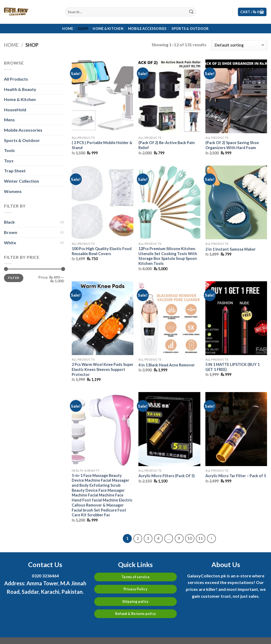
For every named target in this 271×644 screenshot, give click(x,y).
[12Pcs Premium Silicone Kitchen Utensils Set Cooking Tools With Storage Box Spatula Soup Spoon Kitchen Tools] (169, 202)
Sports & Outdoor (190, 29)
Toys (9, 161)
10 (190, 538)
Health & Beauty (20, 89)
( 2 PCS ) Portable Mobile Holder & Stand (102, 145)
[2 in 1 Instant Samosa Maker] (236, 202)
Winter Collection (21, 181)
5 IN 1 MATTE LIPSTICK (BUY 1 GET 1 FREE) (232, 367)
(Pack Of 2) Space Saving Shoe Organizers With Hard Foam (232, 145)
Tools (9, 150)
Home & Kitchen (108, 29)
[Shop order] (239, 45)
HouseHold (15, 110)
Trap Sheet (15, 171)
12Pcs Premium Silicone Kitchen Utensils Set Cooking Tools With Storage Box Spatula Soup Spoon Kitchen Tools (168, 256)
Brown (11, 232)
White (10, 243)
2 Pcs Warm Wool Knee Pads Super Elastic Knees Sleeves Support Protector (103, 369)
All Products (16, 79)
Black (9, 222)
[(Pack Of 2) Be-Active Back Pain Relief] (169, 96)
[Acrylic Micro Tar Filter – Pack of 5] (236, 429)
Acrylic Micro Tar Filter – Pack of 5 (236, 476)
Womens (13, 191)
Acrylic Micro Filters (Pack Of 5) (167, 476)
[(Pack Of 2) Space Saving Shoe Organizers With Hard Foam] (236, 96)
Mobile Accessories (147, 29)
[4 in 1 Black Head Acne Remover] (169, 318)
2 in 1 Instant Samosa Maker (231, 249)
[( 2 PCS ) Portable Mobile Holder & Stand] (103, 96)
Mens (9, 120)
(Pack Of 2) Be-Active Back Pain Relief (167, 145)
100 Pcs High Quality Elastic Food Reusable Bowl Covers (102, 251)
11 (201, 538)
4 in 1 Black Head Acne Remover (167, 365)
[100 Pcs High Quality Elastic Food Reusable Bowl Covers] (103, 202)
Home (68, 29)
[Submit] (191, 12)
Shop (83, 29)
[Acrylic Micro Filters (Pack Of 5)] (169, 429)
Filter (13, 278)
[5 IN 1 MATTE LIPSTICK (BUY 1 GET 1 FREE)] (236, 318)
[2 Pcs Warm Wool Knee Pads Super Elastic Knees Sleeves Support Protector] (103, 318)
